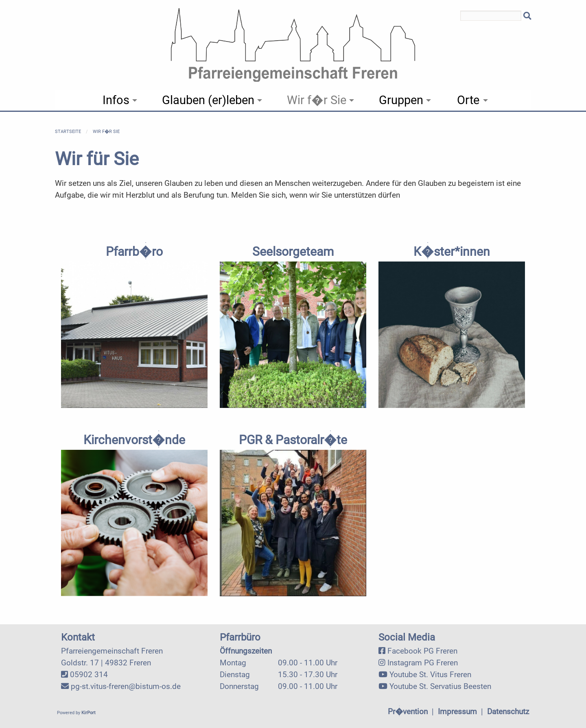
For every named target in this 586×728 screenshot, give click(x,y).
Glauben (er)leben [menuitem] (208, 100)
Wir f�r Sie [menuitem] (317, 100)
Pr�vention (408, 712)
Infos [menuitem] (116, 100)
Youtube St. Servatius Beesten (440, 686)
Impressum (457, 712)
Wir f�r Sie (106, 132)
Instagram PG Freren (423, 663)
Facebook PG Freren (422, 651)
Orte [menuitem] (468, 100)
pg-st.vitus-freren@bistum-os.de (126, 686)
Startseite (68, 132)
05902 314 (89, 675)
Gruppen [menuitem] (401, 100)
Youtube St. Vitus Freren (430, 675)
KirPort (89, 713)
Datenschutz (508, 712)
